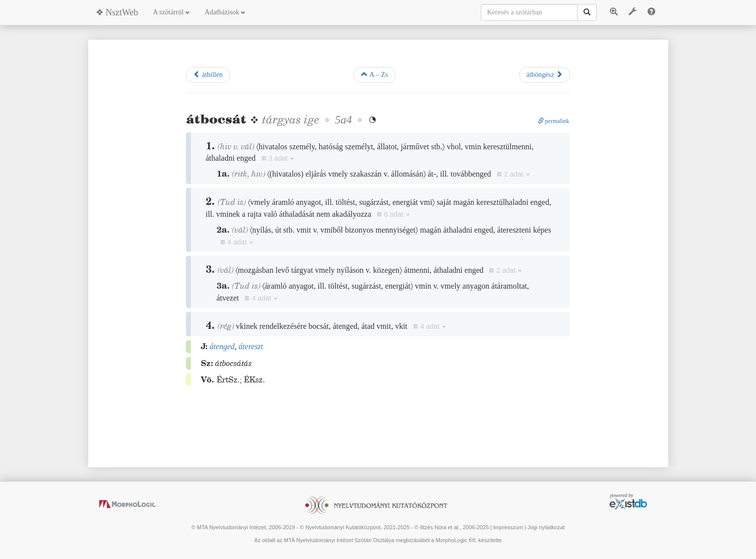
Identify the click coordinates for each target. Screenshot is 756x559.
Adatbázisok (225, 12)
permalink (554, 121)
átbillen (208, 74)
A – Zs (374, 74)
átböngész (545, 74)
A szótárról (172, 12)
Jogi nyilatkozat (546, 527)
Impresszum (508, 527)
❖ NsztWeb (117, 12)
